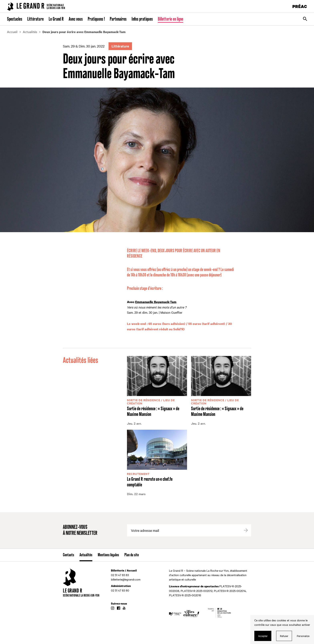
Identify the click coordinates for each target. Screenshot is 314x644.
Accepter (263, 636)
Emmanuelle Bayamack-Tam (156, 302)
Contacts (68, 555)
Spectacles (15, 19)
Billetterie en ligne (171, 19)
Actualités (86, 555)
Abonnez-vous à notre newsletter (80, 530)
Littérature (35, 19)
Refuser (284, 636)
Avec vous (76, 19)
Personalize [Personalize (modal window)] (303, 636)
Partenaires (118, 19)
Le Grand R (56, 19)
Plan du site (132, 555)
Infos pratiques (142, 19)
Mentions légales (108, 555)
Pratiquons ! (96, 19)
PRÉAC (300, 6)
